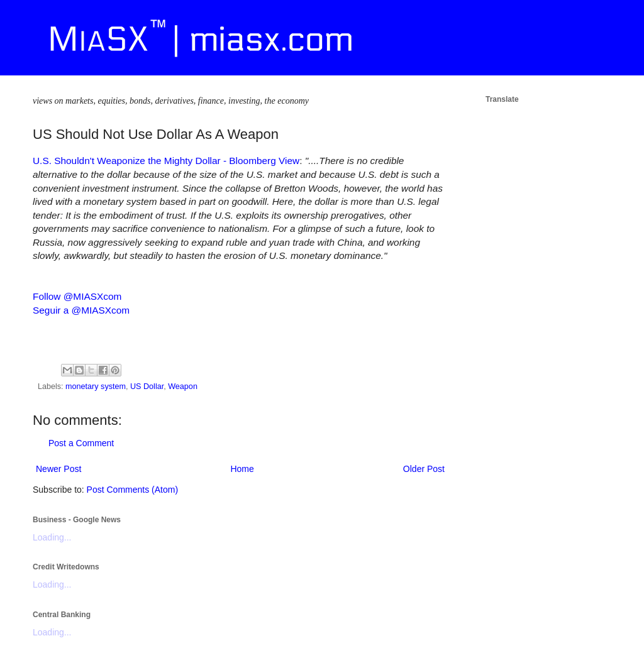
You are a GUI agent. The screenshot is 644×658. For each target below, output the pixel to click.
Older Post (424, 469)
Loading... (52, 537)
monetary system (96, 387)
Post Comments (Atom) (132, 490)
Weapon (183, 387)
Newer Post (58, 469)
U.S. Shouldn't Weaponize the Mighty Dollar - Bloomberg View (166, 161)
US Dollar (147, 387)
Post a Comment (81, 443)
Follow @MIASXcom (77, 296)
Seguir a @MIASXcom (81, 310)
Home (242, 469)
